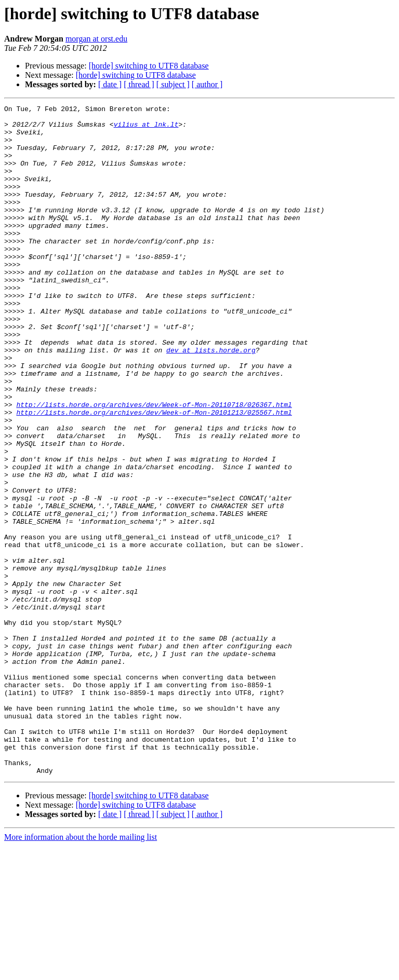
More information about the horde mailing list (81, 971)
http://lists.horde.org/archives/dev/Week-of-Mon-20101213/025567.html (154, 474)
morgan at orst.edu (96, 39)
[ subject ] (173, 84)
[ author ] (207, 84)
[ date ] (110, 84)
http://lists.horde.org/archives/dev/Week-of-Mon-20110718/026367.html (154, 465)
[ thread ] (139, 84)
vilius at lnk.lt (146, 129)
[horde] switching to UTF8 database (149, 66)
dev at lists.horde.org (211, 400)
